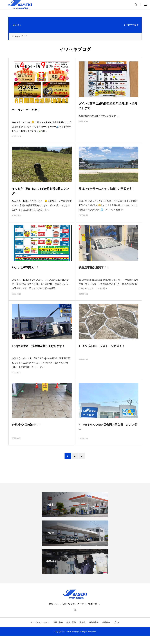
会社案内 (106, 622)
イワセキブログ (19, 36)
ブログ (116, 622)
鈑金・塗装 (71, 622)
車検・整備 (58, 622)
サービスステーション (40, 622)
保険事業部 (94, 622)
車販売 (83, 622)
